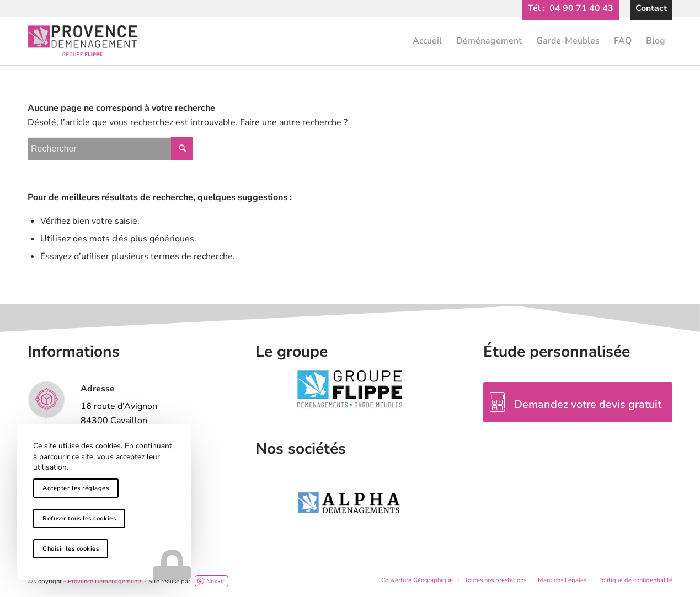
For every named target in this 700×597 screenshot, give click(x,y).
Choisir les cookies (71, 549)
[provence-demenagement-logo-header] (350, 41)
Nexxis (211, 581)
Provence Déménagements (105, 581)
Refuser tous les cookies (79, 518)
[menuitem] (571, 8)
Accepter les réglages (76, 488)
